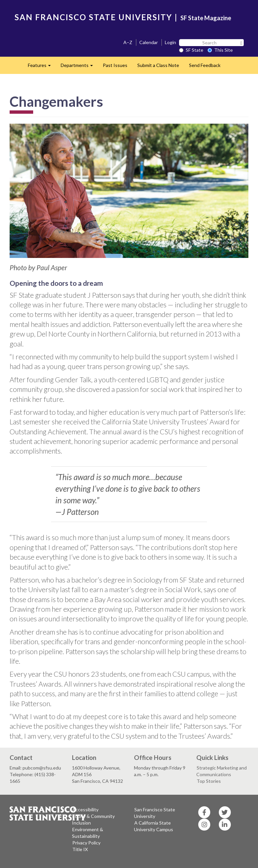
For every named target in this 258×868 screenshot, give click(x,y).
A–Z (128, 42)
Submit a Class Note (158, 65)
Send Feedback (205, 65)
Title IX (80, 849)
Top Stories (209, 781)
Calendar (149, 42)
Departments (79, 67)
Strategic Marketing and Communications (222, 771)
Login (170, 42)
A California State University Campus (154, 826)
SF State (191, 50)
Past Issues (115, 65)
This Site (220, 50)
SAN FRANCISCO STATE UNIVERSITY (93, 17)
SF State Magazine (206, 18)
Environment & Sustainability (88, 833)
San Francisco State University (155, 813)
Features (42, 67)
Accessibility (85, 809)
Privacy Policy (86, 843)
